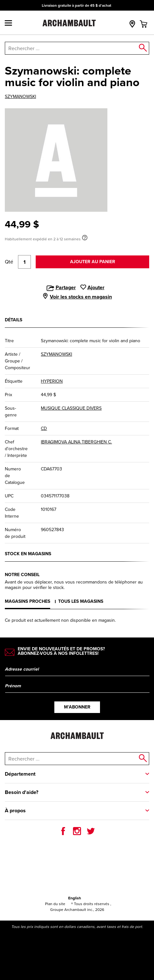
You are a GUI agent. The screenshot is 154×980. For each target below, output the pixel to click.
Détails (14, 320)
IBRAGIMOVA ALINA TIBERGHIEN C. (76, 442)
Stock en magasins (28, 554)
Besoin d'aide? (22, 792)
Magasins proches (27, 601)
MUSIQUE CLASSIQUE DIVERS (71, 408)
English (75, 898)
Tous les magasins (81, 601)
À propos (15, 811)
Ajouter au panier (93, 262)
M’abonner (77, 707)
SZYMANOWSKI (20, 97)
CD (44, 428)
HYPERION (52, 381)
